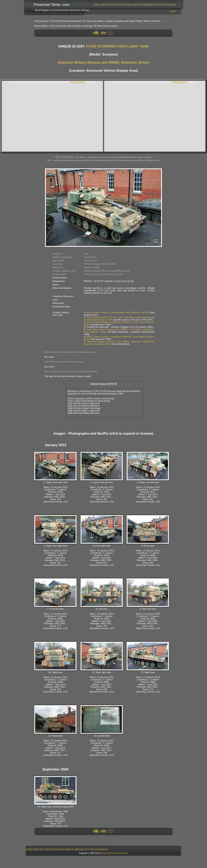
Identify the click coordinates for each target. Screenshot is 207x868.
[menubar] (134, 5)
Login (173, 11)
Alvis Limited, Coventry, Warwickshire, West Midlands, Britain (117, 312)
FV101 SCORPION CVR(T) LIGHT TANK (117, 46)
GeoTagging (169, 5)
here (156, 160)
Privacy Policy (121, 853)
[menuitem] (97, 5)
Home (97, 5)
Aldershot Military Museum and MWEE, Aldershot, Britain (103, 63)
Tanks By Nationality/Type (146, 5)
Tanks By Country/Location (116, 5)
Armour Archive (107, 853)
